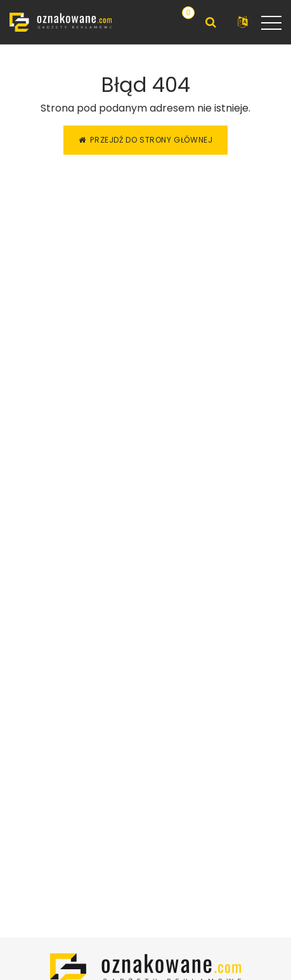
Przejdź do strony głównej (146, 140)
